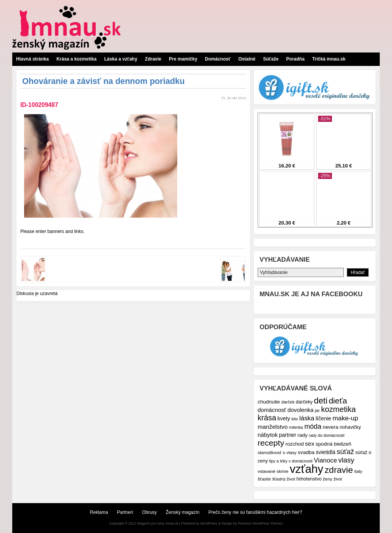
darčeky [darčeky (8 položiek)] (304, 402)
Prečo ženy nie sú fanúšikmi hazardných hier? (255, 512)
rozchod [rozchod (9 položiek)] (295, 444)
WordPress (209, 523)
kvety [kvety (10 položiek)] (284, 418)
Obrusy (149, 512)
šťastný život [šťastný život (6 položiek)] (284, 479)
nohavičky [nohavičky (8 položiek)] (350, 427)
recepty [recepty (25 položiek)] (271, 443)
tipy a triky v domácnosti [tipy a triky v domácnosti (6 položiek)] (291, 461)
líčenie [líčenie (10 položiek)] (323, 418)
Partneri (125, 512)
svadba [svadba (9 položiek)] (306, 452)
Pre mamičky (183, 59)
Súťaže (271, 59)
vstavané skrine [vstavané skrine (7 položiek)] (273, 471)
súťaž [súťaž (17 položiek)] (345, 452)
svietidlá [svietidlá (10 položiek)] (326, 452)
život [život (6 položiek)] (338, 479)
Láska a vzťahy (121, 59)
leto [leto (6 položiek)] (295, 419)
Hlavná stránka (32, 59)
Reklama (99, 512)
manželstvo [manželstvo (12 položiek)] (273, 427)
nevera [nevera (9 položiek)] (331, 427)
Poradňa (296, 59)
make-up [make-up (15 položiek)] (345, 418)
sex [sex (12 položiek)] (310, 444)
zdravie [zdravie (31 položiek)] (339, 470)
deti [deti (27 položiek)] (321, 401)
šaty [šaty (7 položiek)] (358, 471)
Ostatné (247, 59)
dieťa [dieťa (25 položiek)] (338, 401)
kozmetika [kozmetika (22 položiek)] (339, 409)
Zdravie (153, 59)
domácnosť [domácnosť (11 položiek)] (272, 410)
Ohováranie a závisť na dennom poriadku (103, 81)
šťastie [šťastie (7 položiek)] (264, 479)
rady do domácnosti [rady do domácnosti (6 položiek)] (327, 435)
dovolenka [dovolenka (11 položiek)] (301, 410)
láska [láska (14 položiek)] (307, 418)
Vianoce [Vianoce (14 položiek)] (325, 460)
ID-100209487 (39, 105)
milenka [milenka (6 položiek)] (296, 427)
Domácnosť (218, 59)
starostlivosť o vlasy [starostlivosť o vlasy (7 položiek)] (277, 452)
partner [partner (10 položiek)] (288, 435)
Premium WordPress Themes (260, 523)
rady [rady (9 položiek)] (302, 435)
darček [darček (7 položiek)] (288, 402)
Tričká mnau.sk (329, 59)
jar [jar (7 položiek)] (317, 410)
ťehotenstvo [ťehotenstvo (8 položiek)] (309, 479)
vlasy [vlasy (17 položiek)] (346, 460)
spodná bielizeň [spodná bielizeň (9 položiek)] (333, 444)
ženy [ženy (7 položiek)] (327, 479)
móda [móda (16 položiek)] (313, 426)
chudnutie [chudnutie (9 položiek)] (269, 402)
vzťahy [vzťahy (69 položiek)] (307, 469)
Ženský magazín (183, 512)
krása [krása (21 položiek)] (267, 418)
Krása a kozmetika (76, 59)
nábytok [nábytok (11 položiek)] (268, 435)
